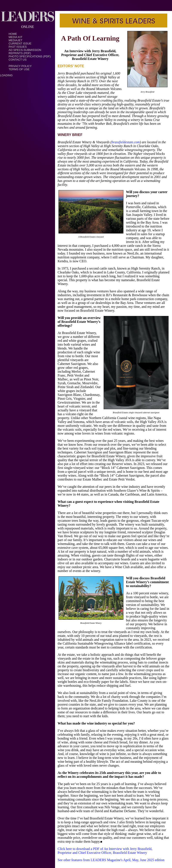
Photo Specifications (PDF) (30, 56)
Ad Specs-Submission (25, 50)
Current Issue (20, 43)
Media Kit (15, 37)
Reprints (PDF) (20, 53)
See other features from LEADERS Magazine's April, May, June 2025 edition (111, 860)
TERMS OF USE (19, 69)
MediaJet (15, 40)
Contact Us (18, 60)
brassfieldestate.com (126, 142)
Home (13, 34)
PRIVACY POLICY (20, 66)
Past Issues (18, 47)
